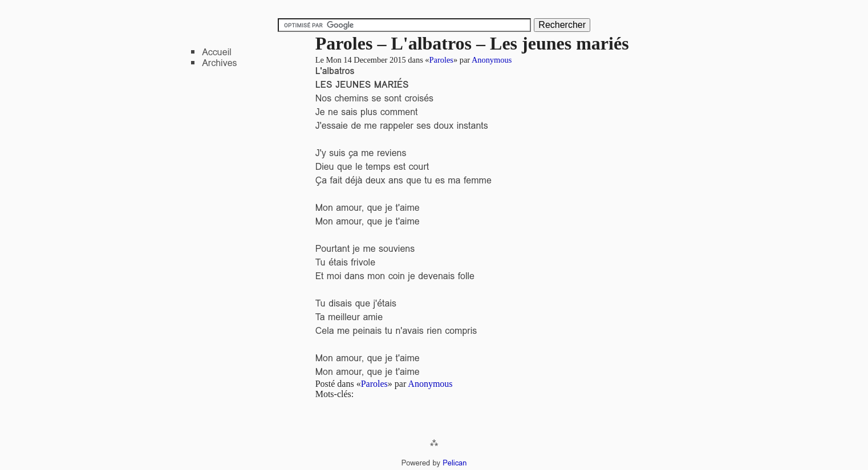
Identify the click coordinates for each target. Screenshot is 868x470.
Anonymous (492, 60)
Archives (219, 63)
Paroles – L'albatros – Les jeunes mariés (472, 43)
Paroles (441, 60)
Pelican (455, 463)
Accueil (217, 52)
